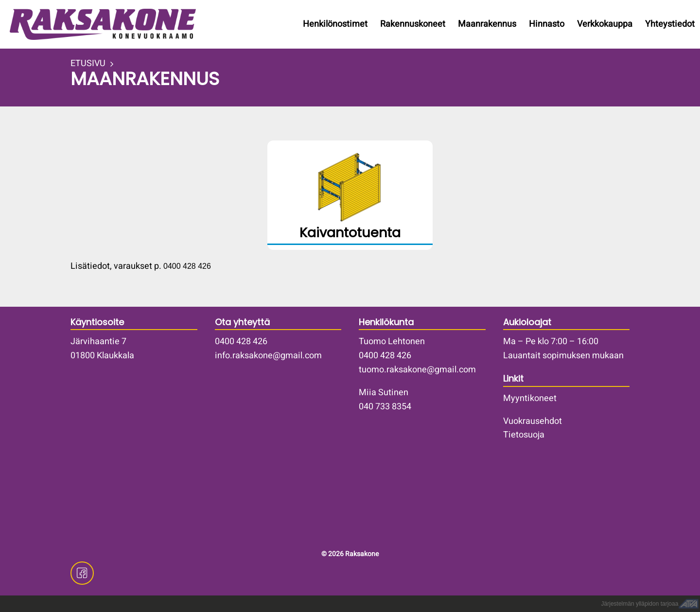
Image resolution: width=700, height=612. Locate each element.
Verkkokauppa (605, 24)
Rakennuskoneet (413, 24)
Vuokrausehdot (533, 421)
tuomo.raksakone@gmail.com (417, 370)
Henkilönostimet (335, 24)
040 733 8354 (385, 407)
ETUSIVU (88, 64)
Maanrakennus (487, 24)
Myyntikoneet (530, 398)
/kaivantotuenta (350, 195)
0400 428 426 (241, 341)
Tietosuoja (524, 435)
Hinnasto (547, 24)
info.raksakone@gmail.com (268, 356)
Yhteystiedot (670, 24)
